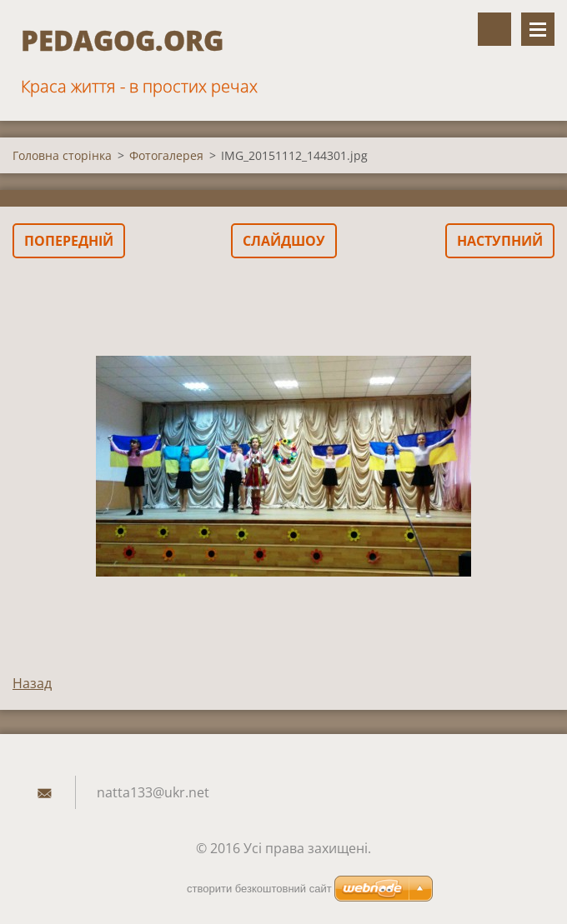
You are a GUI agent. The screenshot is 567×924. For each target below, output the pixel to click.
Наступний (500, 241)
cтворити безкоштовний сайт (259, 889)
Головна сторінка (62, 155)
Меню (538, 29)
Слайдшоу (284, 241)
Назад (32, 683)
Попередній (69, 241)
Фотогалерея (166, 155)
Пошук (494, 29)
